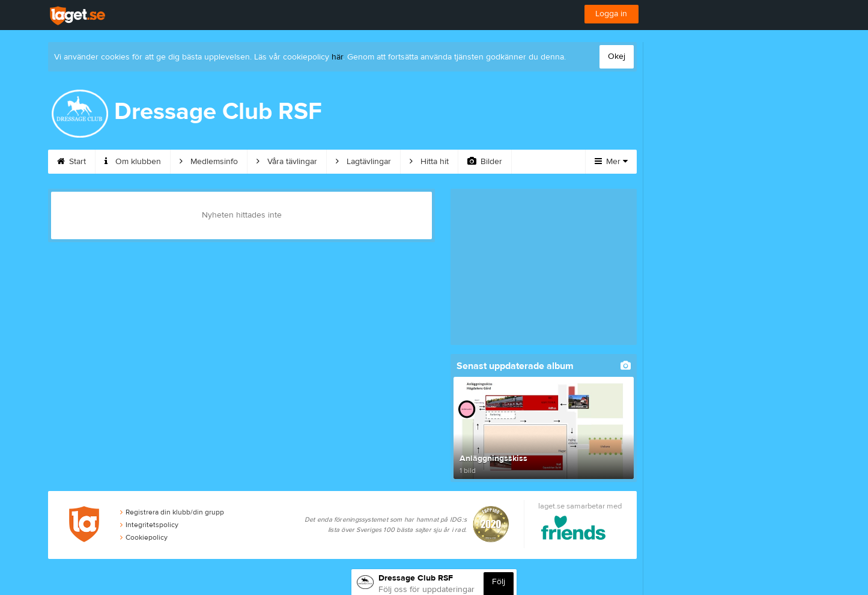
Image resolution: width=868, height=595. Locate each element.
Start (71, 162)
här (337, 57)
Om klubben (133, 162)
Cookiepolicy (144, 537)
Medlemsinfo (209, 162)
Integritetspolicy (149, 525)
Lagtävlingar (363, 162)
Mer (611, 162)
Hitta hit (429, 162)
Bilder (485, 162)
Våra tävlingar (287, 162)
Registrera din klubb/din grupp (172, 512)
